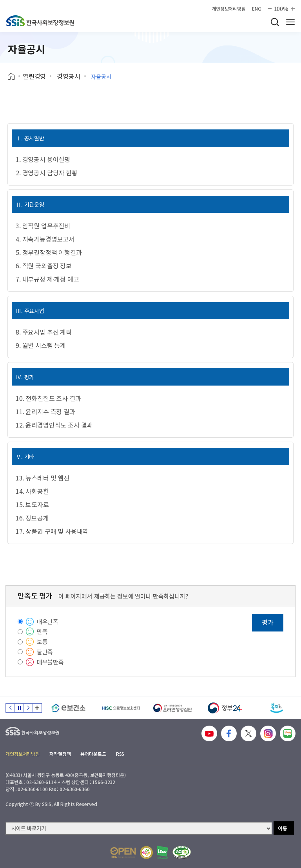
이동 (283, 828)
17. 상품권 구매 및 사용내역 (52, 531)
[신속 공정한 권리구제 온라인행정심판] (173, 708)
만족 (42, 631)
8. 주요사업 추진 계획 (44, 332)
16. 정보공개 (32, 518)
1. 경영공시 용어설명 (43, 159)
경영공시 (68, 76)
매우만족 (48, 621)
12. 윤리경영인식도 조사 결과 (54, 425)
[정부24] (225, 708)
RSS (120, 754)
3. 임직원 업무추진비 (43, 226)
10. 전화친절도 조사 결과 (48, 398)
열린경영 (34, 76)
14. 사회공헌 (32, 491)
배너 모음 (37, 708)
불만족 (45, 652)
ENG (257, 9)
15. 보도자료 (32, 504)
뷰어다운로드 (93, 754)
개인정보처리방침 (229, 9)
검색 (275, 22)
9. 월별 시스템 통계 (41, 345)
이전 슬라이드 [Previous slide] (10, 708)
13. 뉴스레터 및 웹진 (43, 478)
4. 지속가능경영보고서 (45, 239)
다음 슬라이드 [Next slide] (28, 708)
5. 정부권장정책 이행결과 (49, 252)
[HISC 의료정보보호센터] (121, 708)
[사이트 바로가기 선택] (139, 828)
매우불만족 (50, 662)
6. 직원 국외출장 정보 (44, 266)
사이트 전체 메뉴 (290, 22)
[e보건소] (68, 708)
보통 (42, 641)
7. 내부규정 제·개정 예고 (47, 279)
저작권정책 (60, 754)
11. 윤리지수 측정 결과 (45, 411)
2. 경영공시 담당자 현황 (47, 173)
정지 (19, 708)
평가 (268, 622)
